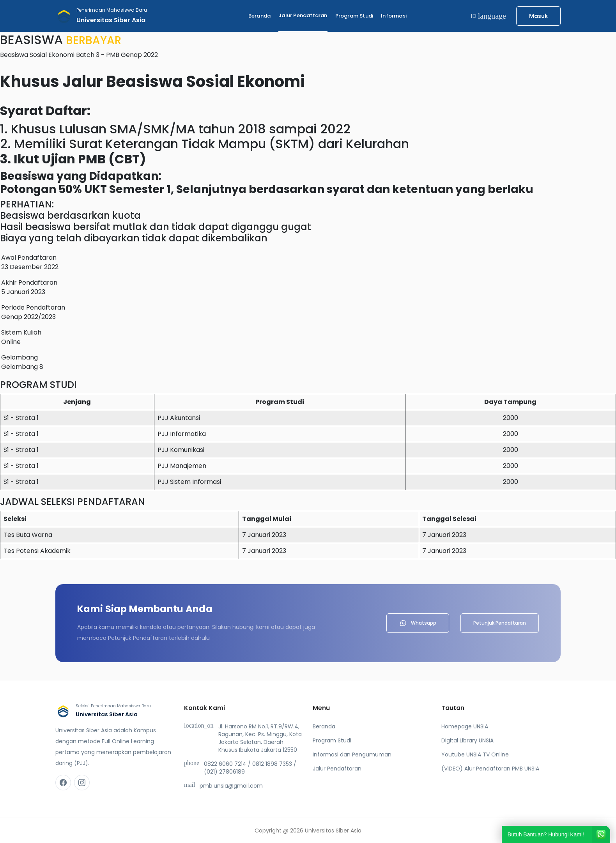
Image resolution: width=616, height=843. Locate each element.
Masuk (538, 16)
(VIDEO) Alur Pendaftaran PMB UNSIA (490, 769)
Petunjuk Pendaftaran (500, 623)
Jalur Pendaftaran (303, 15)
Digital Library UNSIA (467, 740)
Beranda (259, 16)
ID (489, 16)
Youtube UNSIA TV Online (475, 754)
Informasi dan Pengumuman (352, 754)
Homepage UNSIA (465, 726)
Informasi (394, 16)
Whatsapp (418, 623)
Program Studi (354, 16)
